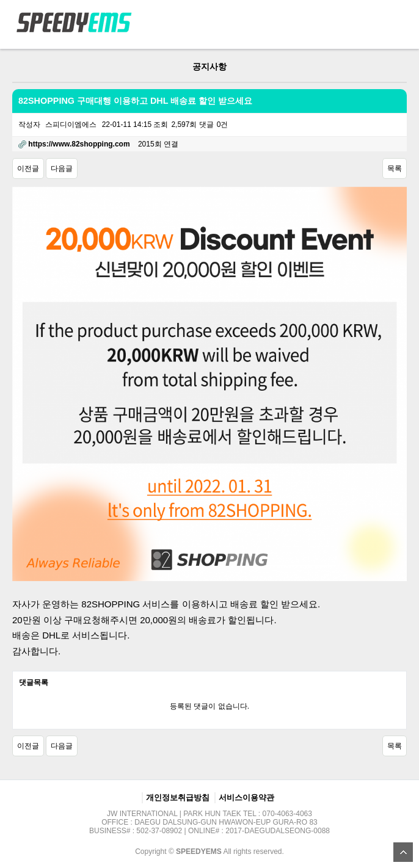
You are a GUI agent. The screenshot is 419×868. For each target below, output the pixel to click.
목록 (395, 168)
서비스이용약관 (246, 797)
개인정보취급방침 (178, 797)
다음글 (62, 168)
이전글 (28, 168)
